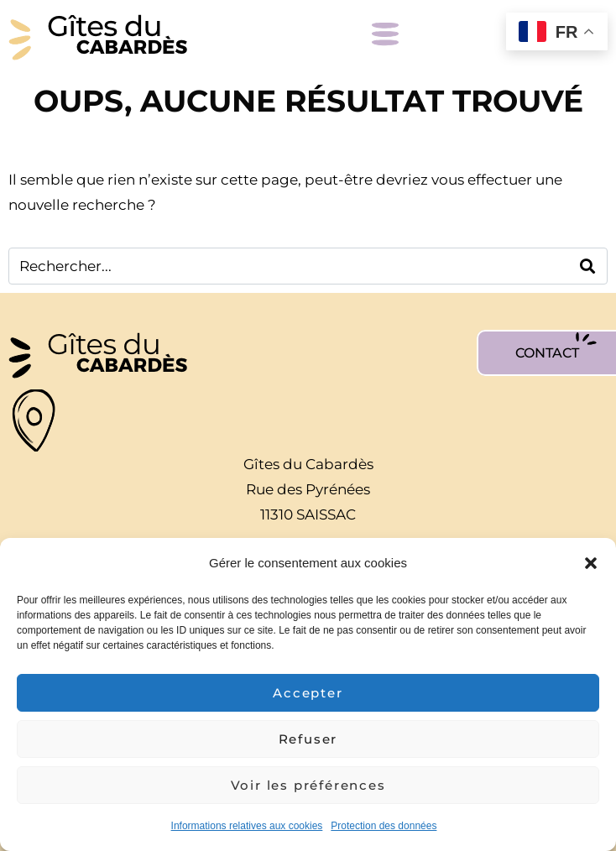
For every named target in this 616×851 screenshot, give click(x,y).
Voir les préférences (308, 785)
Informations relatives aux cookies (247, 826)
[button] (591, 563)
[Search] (588, 266)
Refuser (308, 739)
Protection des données (384, 826)
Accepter (308, 693)
